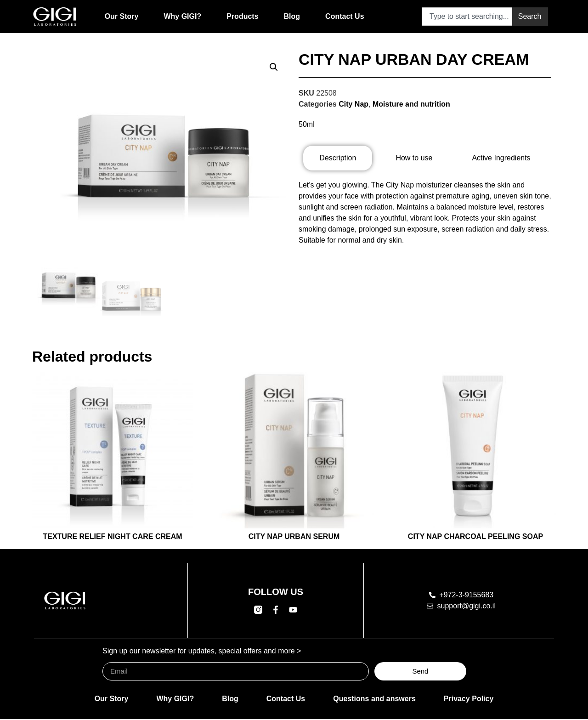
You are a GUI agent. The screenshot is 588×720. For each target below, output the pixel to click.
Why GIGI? (182, 16)
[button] (274, 67)
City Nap (353, 104)
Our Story (122, 16)
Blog (292, 16)
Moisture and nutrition (411, 104)
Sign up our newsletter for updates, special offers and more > (202, 652)
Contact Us (345, 16)
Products (242, 16)
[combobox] (467, 17)
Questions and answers (374, 700)
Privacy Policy (469, 700)
